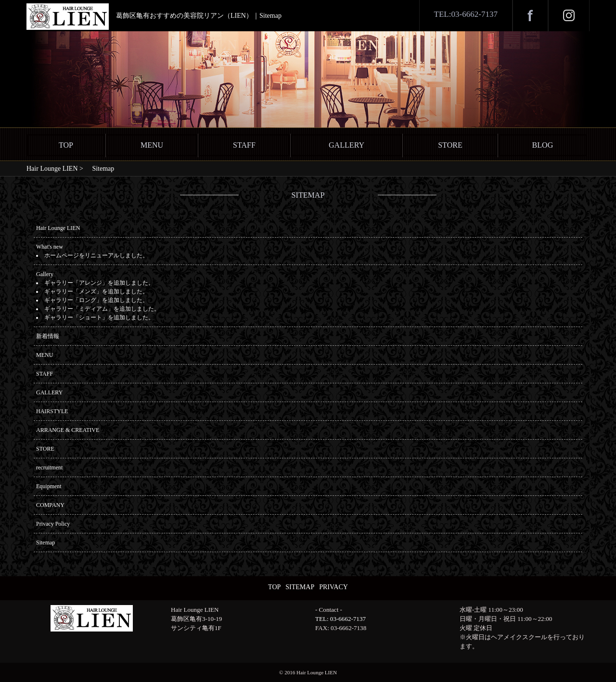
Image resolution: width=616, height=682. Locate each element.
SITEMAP (300, 587)
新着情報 (48, 336)
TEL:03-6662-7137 (466, 14)
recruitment (49, 467)
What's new (50, 247)
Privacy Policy (53, 524)
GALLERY (346, 145)
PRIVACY (334, 587)
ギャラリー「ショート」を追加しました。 (99, 317)
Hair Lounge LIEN (58, 228)
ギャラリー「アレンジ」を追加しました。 (99, 283)
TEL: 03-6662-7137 (340, 619)
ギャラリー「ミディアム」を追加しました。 (102, 309)
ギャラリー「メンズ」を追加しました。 (96, 291)
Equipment (49, 486)
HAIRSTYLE (52, 411)
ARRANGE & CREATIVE (68, 430)
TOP (66, 145)
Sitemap (45, 543)
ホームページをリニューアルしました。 (96, 255)
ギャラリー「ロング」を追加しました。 (96, 300)
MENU (152, 145)
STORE (450, 145)
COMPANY (50, 505)
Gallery (45, 274)
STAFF (244, 145)
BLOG (543, 145)
